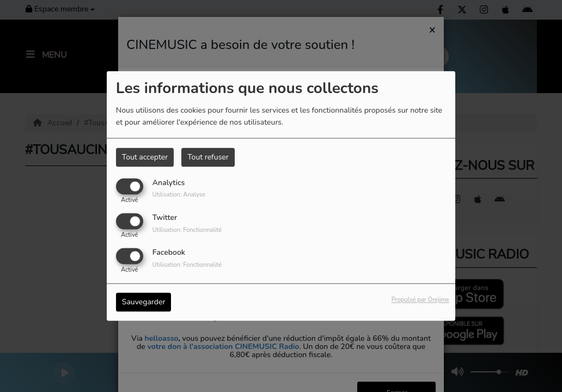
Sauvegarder (144, 302)
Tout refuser (208, 157)
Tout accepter (145, 157)
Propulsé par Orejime (420, 300)
